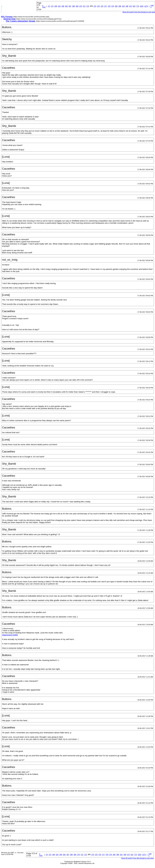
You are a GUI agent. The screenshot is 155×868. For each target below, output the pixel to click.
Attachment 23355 (10, 635)
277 (106, 6)
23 (49, 6)
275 (98, 6)
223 (59, 6)
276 (102, 6)
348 (127, 6)
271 (84, 6)
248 (63, 6)
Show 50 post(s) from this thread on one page (138, 858)
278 (109, 6)
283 (116, 6)
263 (66, 6)
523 (134, 6)
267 (70, 6)
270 (81, 6)
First (44, 6)
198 (56, 6)
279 (113, 6)
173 (52, 6)
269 (77, 6)
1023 (142, 6)
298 (120, 6)
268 (73, 6)
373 (130, 6)
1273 (146, 6)
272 (88, 6)
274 (95, 6)
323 (123, 6)
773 (138, 6)
